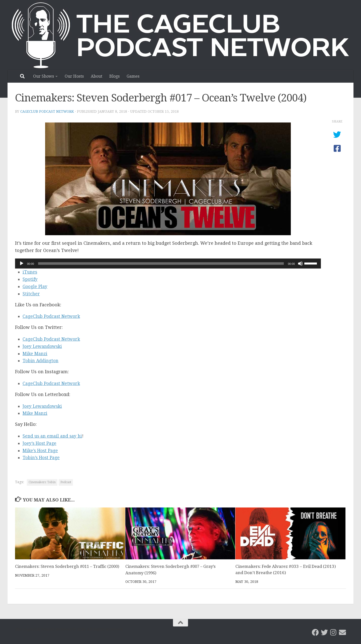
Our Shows (43, 76)
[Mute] (300, 264)
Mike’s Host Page (41, 450)
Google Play (35, 286)
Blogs (114, 76)
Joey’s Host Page (40, 443)
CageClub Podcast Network (48, 111)
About (97, 76)
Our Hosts (74, 76)
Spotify (30, 279)
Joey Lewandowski (43, 346)
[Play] (22, 264)
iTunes (30, 272)
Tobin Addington (41, 361)
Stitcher (31, 294)
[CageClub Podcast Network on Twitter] (324, 632)
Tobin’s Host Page (42, 458)
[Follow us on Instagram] (333, 632)
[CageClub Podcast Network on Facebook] (315, 632)
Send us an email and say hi (53, 436)
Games (133, 76)
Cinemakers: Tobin (42, 482)
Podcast (66, 482)
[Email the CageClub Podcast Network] (342, 632)
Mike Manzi (35, 354)
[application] (168, 264)
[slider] (161, 264)
